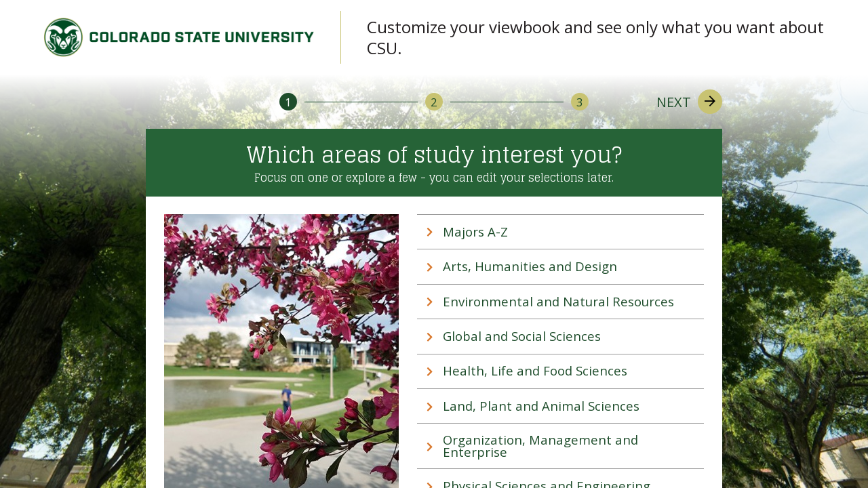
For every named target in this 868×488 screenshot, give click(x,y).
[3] (580, 102)
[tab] (560, 232)
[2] (434, 102)
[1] (288, 102)
